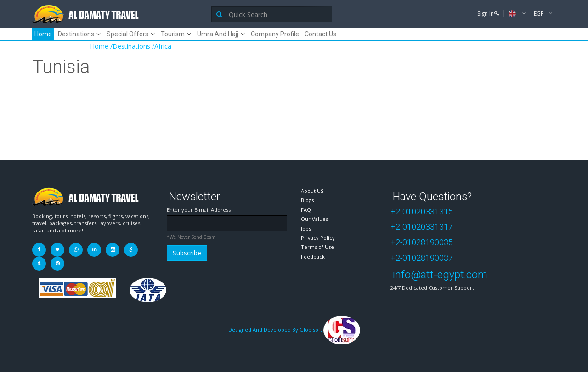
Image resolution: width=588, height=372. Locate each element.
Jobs (306, 228)
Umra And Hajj (218, 34)
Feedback (313, 256)
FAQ (306, 210)
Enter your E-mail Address (199, 210)
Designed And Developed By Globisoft (294, 330)
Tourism (173, 34)
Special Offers (127, 34)
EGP (540, 14)
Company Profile (275, 34)
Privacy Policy (318, 238)
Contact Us (320, 34)
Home (43, 34)
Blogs (307, 200)
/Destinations (130, 46)
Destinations (76, 34)
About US (312, 191)
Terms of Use (317, 247)
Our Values (314, 219)
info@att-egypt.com (440, 275)
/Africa (162, 46)
